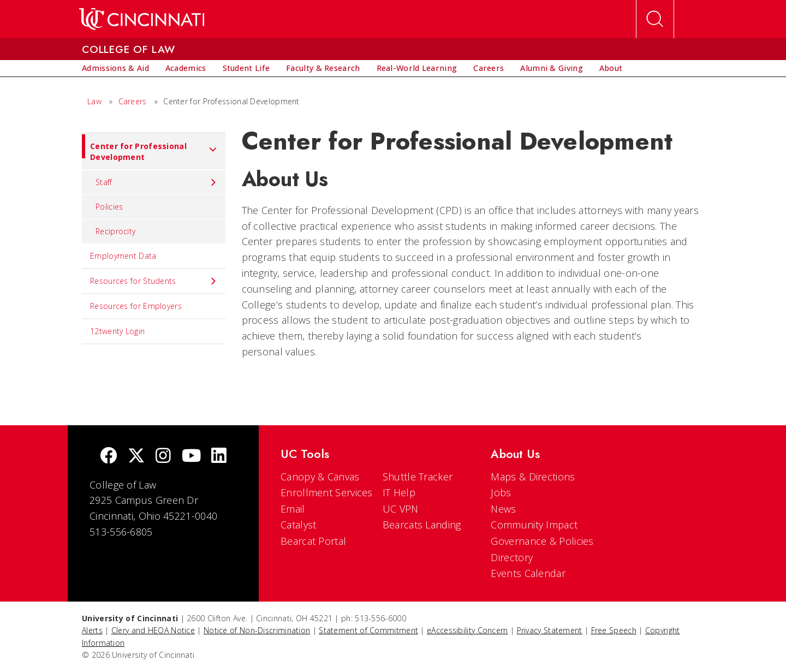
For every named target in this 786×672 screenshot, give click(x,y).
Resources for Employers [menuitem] (136, 306)
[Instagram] (163, 457)
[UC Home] (142, 19)
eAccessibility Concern (468, 630)
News (503, 509)
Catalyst (298, 525)
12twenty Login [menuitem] (117, 331)
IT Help (399, 492)
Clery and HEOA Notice (153, 630)
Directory (512, 557)
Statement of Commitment (368, 630)
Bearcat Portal (313, 541)
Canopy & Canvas (320, 477)
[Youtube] (191, 457)
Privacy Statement (550, 630)
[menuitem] (115, 68)
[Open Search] (655, 19)
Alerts (92, 630)
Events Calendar (528, 573)
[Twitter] (136, 457)
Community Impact (534, 525)
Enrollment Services (327, 492)
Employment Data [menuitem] (123, 256)
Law (94, 101)
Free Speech (614, 630)
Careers (133, 101)
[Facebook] (109, 457)
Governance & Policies (542, 541)
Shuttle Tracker (418, 477)
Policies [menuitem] (109, 207)
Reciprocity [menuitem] (115, 231)
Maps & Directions (533, 477)
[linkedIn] (219, 457)
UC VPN (401, 509)
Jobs (501, 492)
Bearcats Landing (422, 525)
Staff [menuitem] (156, 182)
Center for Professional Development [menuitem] (150, 148)
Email (293, 509)
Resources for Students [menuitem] (154, 281)
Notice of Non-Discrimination (257, 630)
